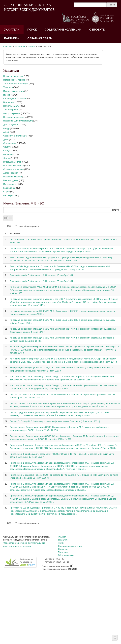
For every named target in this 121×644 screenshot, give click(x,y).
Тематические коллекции (16, 84)
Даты (6, 139)
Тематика (8, 87)
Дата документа (11, 125)
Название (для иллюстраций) (18, 121)
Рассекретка (10, 195)
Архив (6, 132)
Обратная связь (40, 38)
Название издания (13, 177)
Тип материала (11, 110)
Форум (7, 158)
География (9, 102)
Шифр (6, 128)
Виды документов (12, 162)
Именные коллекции (14, 91)
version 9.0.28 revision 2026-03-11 (57, 561)
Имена (31, 47)
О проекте (97, 30)
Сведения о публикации (15, 136)
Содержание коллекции (63, 30)
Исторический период (14, 80)
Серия (6, 192)
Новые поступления (13, 76)
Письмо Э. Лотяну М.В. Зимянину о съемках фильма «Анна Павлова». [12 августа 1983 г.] (55, 421)
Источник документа (14, 165)
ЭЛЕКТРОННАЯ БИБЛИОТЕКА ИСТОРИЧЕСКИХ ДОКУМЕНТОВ (29, 7)
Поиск (32, 30)
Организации (10, 143)
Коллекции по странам (15, 98)
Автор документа (12, 113)
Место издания (11, 180)
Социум (7, 147)
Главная (7, 47)
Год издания (9, 188)
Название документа (14, 117)
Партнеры (12, 38)
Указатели (12, 30)
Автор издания (11, 173)
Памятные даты (11, 106)
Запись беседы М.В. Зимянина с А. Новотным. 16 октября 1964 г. (42, 275)
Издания (8, 154)
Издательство (10, 184)
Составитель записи (13, 169)
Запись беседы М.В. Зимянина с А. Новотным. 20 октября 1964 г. (42, 281)
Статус (7, 151)
